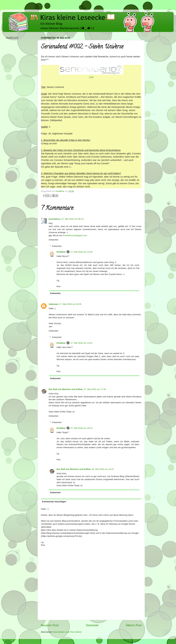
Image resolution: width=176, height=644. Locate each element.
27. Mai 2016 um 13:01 (81, 343)
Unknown (54, 304)
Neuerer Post (50, 625)
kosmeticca (55, 219)
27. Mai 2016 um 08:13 (72, 219)
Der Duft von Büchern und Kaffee (66, 389)
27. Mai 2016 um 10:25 (70, 304)
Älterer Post (134, 625)
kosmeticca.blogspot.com (75, 235)
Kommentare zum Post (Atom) (67, 632)
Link (91, 77)
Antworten (54, 240)
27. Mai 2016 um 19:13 (81, 428)
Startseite (92, 625)
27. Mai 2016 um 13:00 (81, 252)
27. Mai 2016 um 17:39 (95, 389)
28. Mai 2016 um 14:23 (103, 469)
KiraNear (61, 252)
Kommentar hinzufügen (54, 502)
